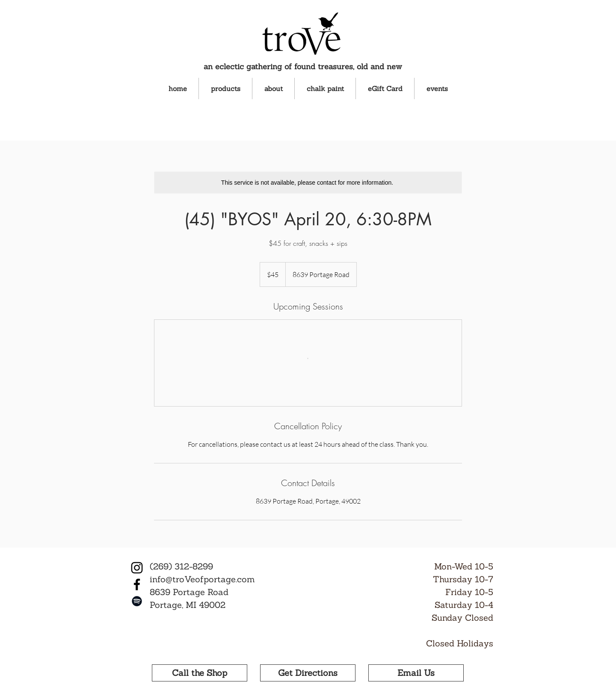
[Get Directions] (308, 673)
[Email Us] (416, 673)
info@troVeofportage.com (202, 579)
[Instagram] (137, 568)
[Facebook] (137, 584)
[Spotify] (137, 601)
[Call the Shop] (200, 673)
